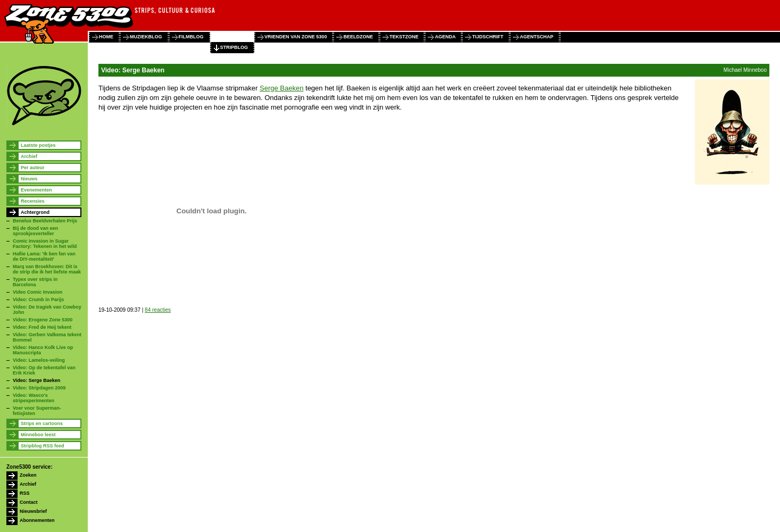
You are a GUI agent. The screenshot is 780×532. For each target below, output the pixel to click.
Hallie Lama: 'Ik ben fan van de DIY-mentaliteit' (44, 256)
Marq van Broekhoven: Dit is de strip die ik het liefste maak (47, 269)
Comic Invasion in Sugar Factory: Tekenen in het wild (45, 244)
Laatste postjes (38, 145)
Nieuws (29, 179)
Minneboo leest (38, 435)
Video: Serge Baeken (36, 380)
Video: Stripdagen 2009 (39, 388)
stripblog (234, 47)
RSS (25, 493)
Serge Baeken (281, 88)
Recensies (33, 201)
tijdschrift (488, 37)
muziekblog (146, 37)
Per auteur (33, 168)
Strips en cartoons (42, 423)
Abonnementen (37, 520)
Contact (29, 502)
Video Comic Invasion (38, 292)
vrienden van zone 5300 (296, 37)
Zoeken (28, 475)
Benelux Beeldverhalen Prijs (45, 221)
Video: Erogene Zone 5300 (43, 320)
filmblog (191, 37)
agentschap (537, 37)
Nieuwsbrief (33, 511)
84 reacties (158, 310)
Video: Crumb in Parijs (38, 300)
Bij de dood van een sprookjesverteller (35, 231)
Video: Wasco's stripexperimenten (34, 398)
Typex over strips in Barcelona (35, 282)
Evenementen (36, 190)
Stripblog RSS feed (43, 446)
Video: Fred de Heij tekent (42, 327)
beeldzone (358, 37)
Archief (29, 156)
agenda (445, 37)
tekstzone (404, 37)
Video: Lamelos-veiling (39, 360)
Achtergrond (35, 212)
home (106, 37)
